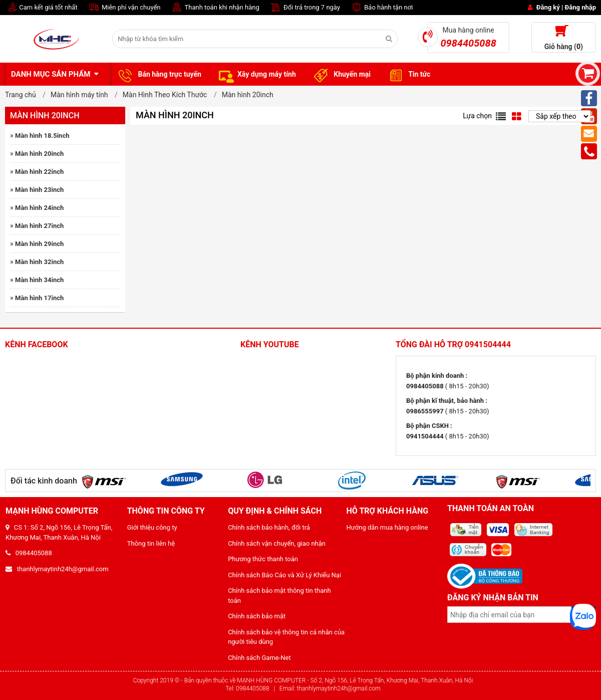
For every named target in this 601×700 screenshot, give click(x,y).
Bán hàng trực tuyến (158, 75)
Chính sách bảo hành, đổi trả (269, 527)
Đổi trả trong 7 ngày (305, 8)
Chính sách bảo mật (257, 616)
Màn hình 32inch (39, 262)
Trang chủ (21, 95)
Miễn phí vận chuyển (124, 8)
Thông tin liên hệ (151, 543)
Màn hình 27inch (39, 226)
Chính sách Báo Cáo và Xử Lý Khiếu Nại (284, 575)
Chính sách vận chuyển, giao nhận (277, 543)
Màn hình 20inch (39, 154)
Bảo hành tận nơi (381, 8)
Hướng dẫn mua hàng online (387, 527)
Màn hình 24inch (39, 208)
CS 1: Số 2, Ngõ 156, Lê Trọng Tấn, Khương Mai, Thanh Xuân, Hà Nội (59, 532)
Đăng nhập (580, 7)
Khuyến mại (341, 75)
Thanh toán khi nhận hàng (215, 8)
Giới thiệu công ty (152, 527)
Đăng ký (548, 7)
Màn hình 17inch (39, 298)
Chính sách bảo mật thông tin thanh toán (279, 596)
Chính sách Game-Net (259, 658)
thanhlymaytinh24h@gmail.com (57, 569)
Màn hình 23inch (39, 190)
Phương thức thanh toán (263, 559)
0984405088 (29, 553)
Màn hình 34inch (39, 280)
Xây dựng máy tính (256, 75)
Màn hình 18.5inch (42, 136)
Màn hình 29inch (39, 244)
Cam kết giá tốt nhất (41, 8)
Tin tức (408, 75)
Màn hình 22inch (39, 172)
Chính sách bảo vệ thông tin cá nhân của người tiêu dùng (286, 637)
